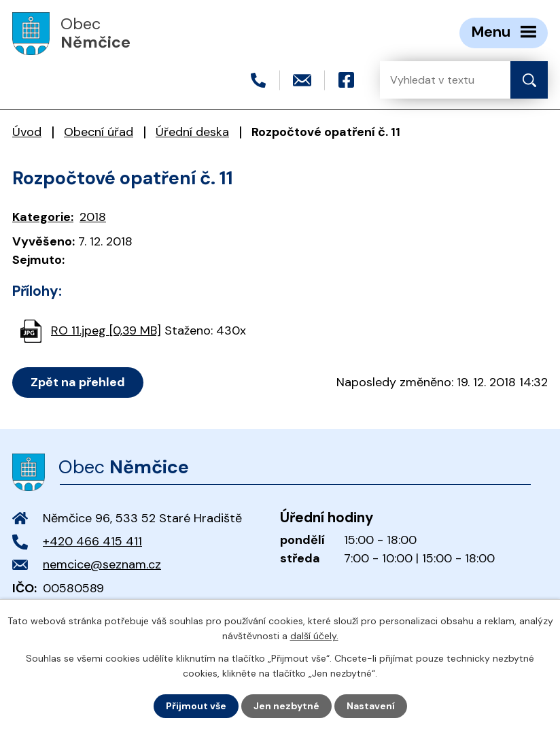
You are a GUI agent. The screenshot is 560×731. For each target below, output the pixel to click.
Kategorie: (43, 217)
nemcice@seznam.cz (102, 564)
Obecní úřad (99, 132)
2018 (93, 217)
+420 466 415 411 (92, 541)
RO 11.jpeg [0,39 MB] (106, 330)
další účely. (314, 636)
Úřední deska (192, 132)
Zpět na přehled (78, 382)
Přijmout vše (196, 706)
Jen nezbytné (286, 706)
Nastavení (371, 706)
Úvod (27, 132)
